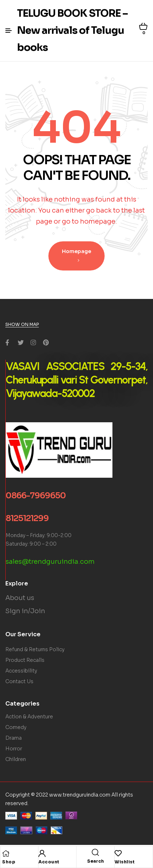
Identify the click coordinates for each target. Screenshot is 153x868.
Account (49, 862)
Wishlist (125, 862)
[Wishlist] (118, 853)
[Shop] (6, 853)
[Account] (42, 853)
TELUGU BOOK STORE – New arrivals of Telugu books (72, 30)
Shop (9, 862)
